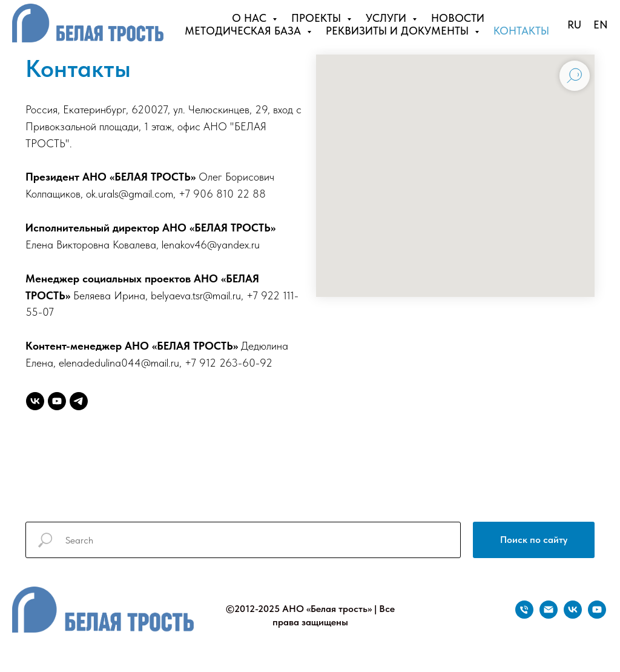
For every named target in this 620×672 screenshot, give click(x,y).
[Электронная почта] (549, 615)
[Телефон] (524, 615)
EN (601, 25)
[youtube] (57, 401)
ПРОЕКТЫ (318, 18)
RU (574, 25)
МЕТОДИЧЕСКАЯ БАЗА (244, 31)
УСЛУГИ (387, 18)
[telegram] (79, 401)
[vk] (35, 401)
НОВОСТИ (458, 18)
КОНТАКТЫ (521, 31)
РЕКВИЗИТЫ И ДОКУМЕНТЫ (399, 31)
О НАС (251, 18)
